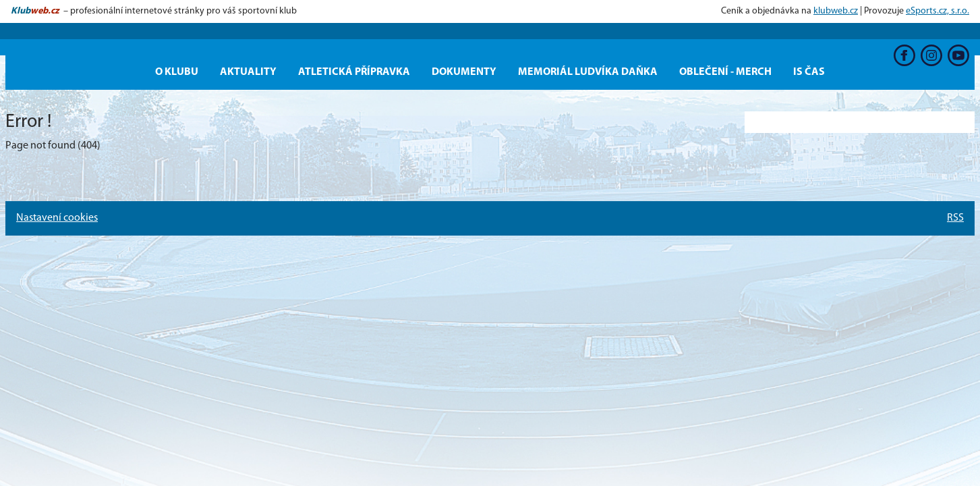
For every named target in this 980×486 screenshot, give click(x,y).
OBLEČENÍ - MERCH (725, 72)
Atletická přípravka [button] (354, 72)
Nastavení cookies (57, 218)
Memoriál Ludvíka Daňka (588, 72)
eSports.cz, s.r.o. (938, 11)
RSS (955, 218)
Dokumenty (464, 72)
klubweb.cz (836, 11)
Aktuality (248, 72)
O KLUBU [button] (177, 72)
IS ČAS (809, 72)
